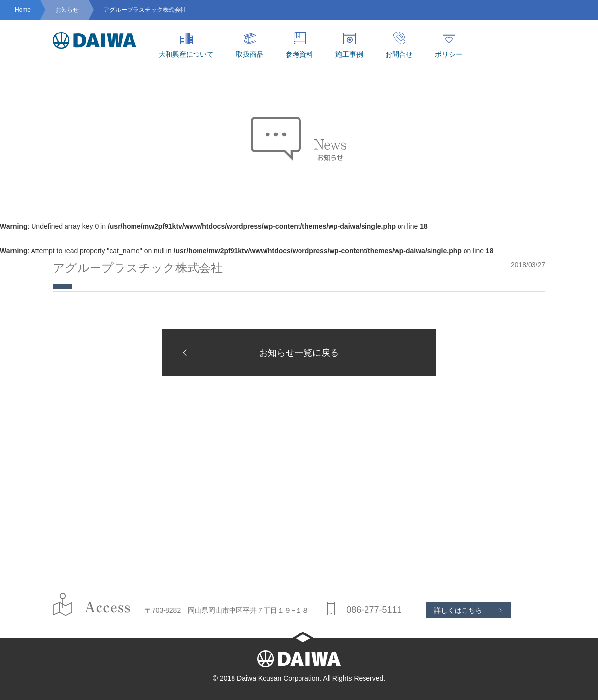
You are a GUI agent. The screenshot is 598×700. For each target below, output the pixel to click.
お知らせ (67, 10)
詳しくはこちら (458, 610)
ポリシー (449, 45)
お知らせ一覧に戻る (258, 352)
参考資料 (299, 45)
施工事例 (349, 45)
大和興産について (186, 45)
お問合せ (399, 45)
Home (23, 10)
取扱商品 (250, 45)
